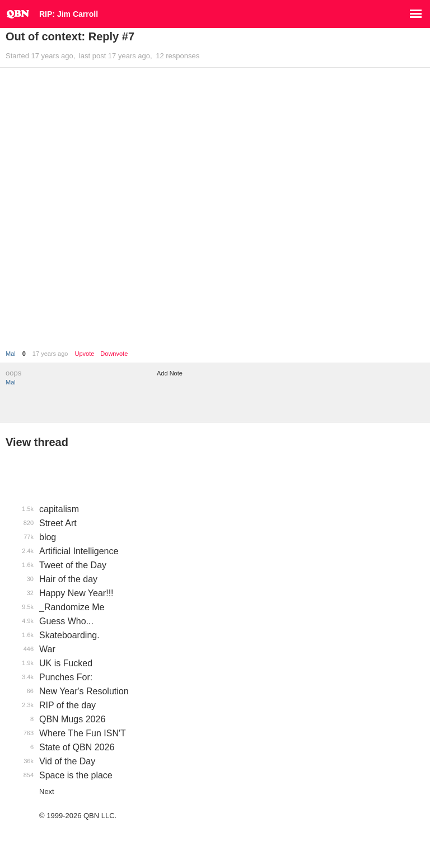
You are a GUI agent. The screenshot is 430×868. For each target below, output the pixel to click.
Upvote (84, 354)
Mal (11, 354)
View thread (37, 442)
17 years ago (50, 354)
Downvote (114, 354)
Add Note (170, 373)
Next (47, 792)
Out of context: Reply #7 (70, 36)
